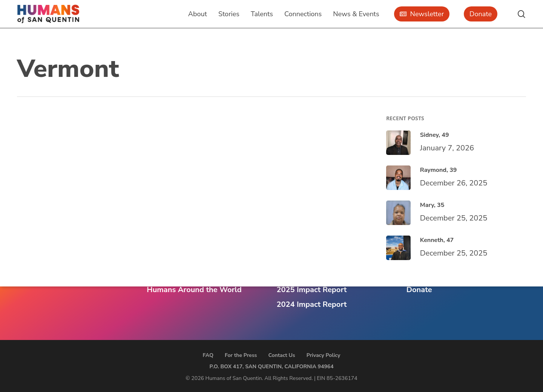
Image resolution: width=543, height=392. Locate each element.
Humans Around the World (194, 290)
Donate (419, 290)
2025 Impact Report (312, 290)
